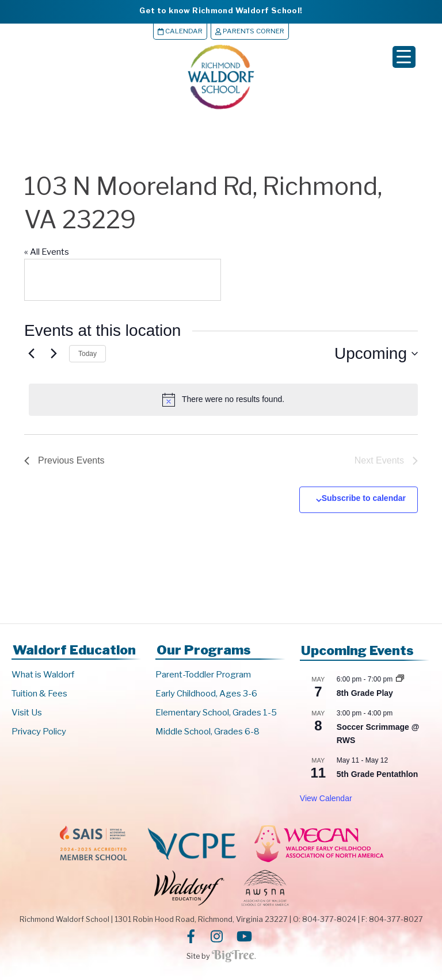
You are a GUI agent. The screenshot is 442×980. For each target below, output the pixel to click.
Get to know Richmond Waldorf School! (221, 10)
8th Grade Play (365, 693)
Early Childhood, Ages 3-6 (206, 694)
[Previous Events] (31, 354)
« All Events (47, 252)
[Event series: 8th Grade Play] (400, 679)
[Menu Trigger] (404, 57)
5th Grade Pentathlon (378, 774)
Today (87, 354)
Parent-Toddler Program (203, 675)
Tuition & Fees (39, 694)
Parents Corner (250, 31)
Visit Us (27, 713)
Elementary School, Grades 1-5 (216, 713)
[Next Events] (54, 354)
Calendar (180, 31)
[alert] (223, 400)
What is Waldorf (43, 675)
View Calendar (326, 799)
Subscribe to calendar (364, 498)
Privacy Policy (39, 732)
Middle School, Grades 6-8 (207, 732)
